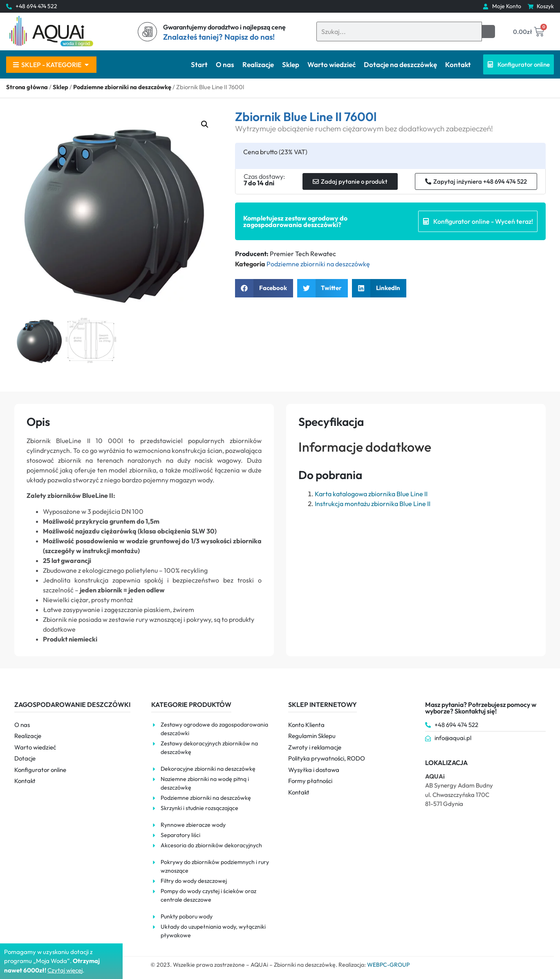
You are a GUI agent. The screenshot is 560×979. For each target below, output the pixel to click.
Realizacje (258, 64)
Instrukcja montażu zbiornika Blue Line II (373, 504)
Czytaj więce (64, 970)
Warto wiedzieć (332, 64)
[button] (205, 124)
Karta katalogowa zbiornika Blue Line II (371, 494)
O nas (225, 64)
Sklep (291, 64)
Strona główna (27, 87)
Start (199, 64)
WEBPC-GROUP (388, 965)
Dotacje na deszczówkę (400, 64)
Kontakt (458, 64)
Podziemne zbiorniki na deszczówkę (122, 87)
